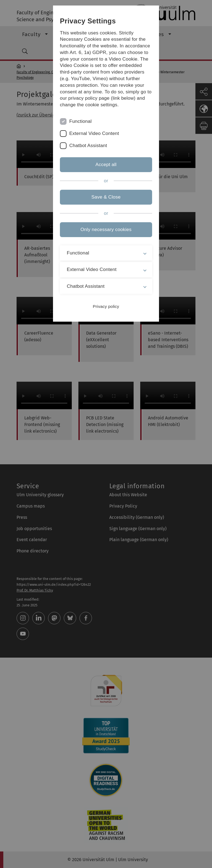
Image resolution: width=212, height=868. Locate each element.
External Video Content (94, 133)
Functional (80, 121)
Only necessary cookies (106, 230)
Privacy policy (106, 306)
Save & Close (106, 197)
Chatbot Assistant (88, 146)
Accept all (106, 165)
